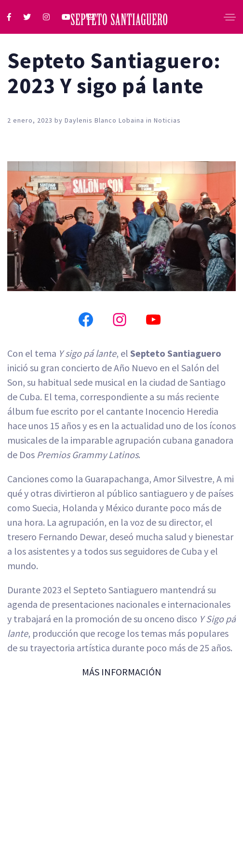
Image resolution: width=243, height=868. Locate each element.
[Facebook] (86, 320)
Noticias (167, 120)
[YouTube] (153, 320)
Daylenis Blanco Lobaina (105, 120)
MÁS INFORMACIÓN (122, 672)
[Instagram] (120, 320)
